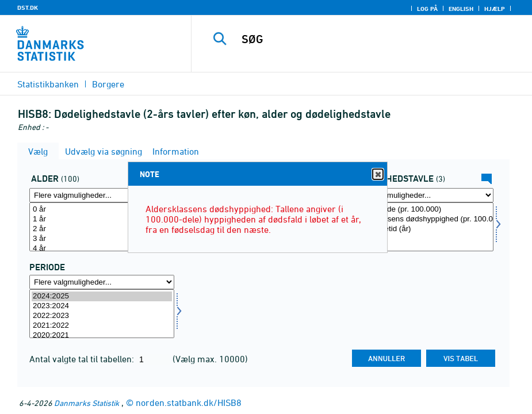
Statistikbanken (48, 84)
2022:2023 (102, 316)
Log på (427, 9)
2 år (102, 229)
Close (377, 175)
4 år (102, 249)
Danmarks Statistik (87, 403)
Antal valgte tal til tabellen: (83, 359)
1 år (102, 219)
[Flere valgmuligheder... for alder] (102, 195)
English (461, 9)
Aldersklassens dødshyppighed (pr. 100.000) (421, 219)
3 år (102, 239)
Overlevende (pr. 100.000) (421, 210)
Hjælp (495, 9)
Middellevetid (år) (421, 229)
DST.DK (28, 7)
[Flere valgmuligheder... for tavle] (421, 195)
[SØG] (372, 39)
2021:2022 (102, 326)
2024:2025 (102, 296)
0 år (102, 210)
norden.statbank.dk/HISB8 (189, 402)
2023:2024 (102, 306)
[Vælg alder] (102, 227)
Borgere (108, 84)
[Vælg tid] (102, 314)
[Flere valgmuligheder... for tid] (102, 282)
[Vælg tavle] (421, 227)
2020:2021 (102, 336)
